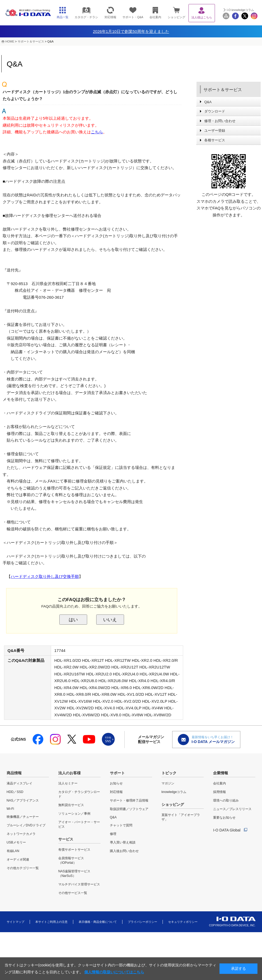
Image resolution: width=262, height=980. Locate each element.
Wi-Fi (10, 809)
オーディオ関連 (18, 860)
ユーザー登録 (215, 131)
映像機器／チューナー (23, 817)
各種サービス (215, 140)
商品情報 (14, 773)
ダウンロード (215, 111)
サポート (117, 773)
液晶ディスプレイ (20, 783)
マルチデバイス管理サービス (79, 884)
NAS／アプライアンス (23, 800)
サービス (66, 839)
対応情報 (116, 792)
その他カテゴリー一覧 (23, 868)
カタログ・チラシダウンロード (79, 794)
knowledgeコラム (174, 792)
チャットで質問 (121, 825)
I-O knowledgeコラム (240, 10)
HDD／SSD (15, 792)
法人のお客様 (70, 773)
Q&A (208, 102)
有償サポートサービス (74, 850)
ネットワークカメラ (21, 834)
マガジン (168, 783)
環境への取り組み (226, 800)
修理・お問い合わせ (220, 121)
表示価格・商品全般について (98, 922)
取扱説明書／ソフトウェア (129, 809)
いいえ (110, 620)
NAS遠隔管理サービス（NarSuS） (74, 874)
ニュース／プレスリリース (232, 809)
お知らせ (116, 783)
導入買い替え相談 (123, 842)
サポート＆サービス (31, 41)
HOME (10, 41)
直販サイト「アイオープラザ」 (181, 817)
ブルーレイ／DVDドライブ (26, 825)
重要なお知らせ (224, 818)
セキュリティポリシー (183, 922)
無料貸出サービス (71, 805)
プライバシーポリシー (142, 922)
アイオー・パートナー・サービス (79, 824)
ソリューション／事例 (74, 814)
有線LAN (13, 851)
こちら (97, 132)
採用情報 (219, 792)
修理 (113, 834)
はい (73, 620)
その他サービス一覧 (73, 893)
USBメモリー (16, 842)
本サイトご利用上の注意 (51, 922)
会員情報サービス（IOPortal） (71, 860)
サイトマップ (16, 922)
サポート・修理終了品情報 (129, 800)
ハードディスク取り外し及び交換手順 (45, 576)
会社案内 (219, 783)
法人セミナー (68, 783)
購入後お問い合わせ (124, 851)
